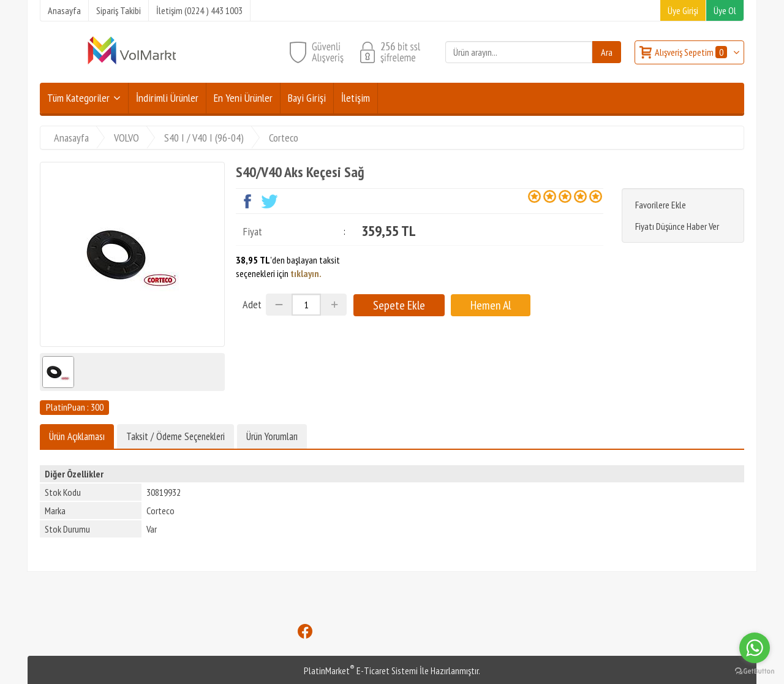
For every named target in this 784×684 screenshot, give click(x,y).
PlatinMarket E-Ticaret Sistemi (361, 671)
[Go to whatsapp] (755, 648)
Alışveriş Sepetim (692, 52)
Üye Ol (725, 10)
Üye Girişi (683, 10)
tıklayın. (306, 273)
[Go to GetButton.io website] (755, 671)
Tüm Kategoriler (78, 98)
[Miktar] (306, 305)
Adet (252, 304)
